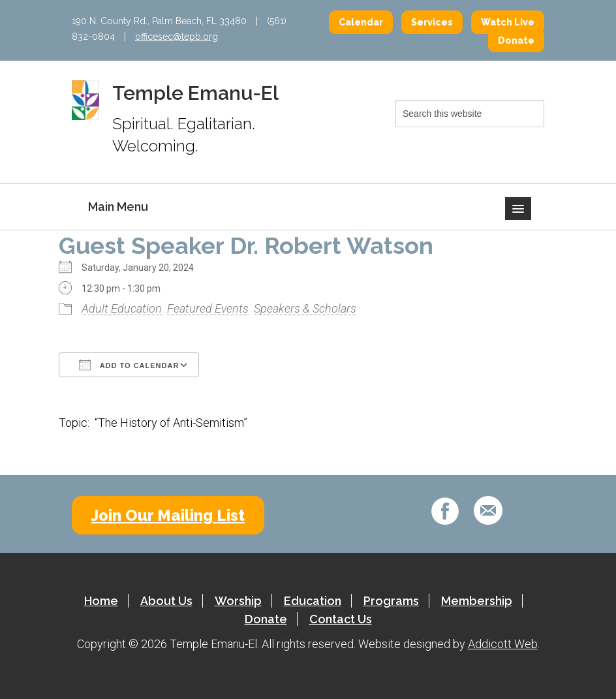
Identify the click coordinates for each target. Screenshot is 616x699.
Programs (391, 601)
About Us (166, 601)
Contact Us (341, 619)
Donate (516, 40)
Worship (238, 601)
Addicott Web (503, 644)
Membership (477, 601)
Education (313, 601)
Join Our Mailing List (168, 515)
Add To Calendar (129, 365)
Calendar (361, 22)
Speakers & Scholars (305, 308)
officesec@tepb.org (177, 37)
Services (432, 22)
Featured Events (208, 308)
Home (101, 601)
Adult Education (122, 308)
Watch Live (508, 22)
